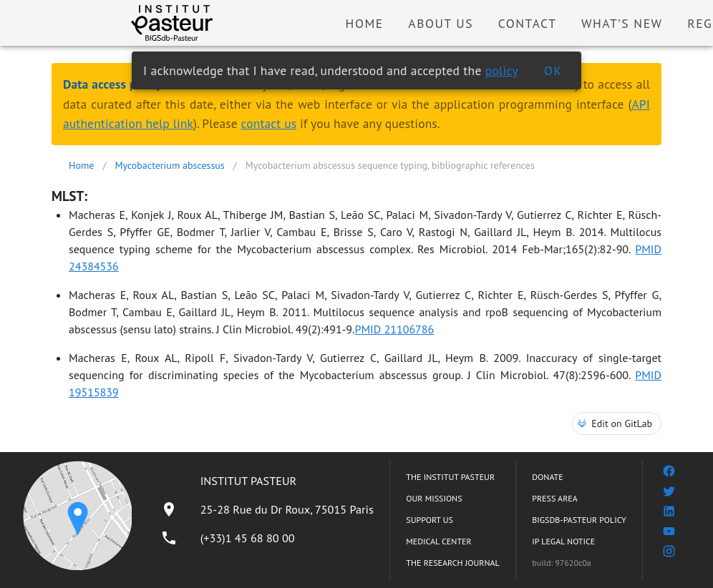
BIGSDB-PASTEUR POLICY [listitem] (579, 520)
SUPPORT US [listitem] (430, 520)
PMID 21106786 (395, 329)
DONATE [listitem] (547, 477)
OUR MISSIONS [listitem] (434, 498)
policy (502, 70)
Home (81, 165)
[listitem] (267, 509)
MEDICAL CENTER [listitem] (438, 541)
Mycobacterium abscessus (169, 165)
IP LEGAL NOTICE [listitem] (563, 541)
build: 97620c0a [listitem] (562, 563)
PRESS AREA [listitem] (554, 498)
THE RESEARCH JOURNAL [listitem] (452, 563)
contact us (269, 123)
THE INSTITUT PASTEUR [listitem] (450, 477)
